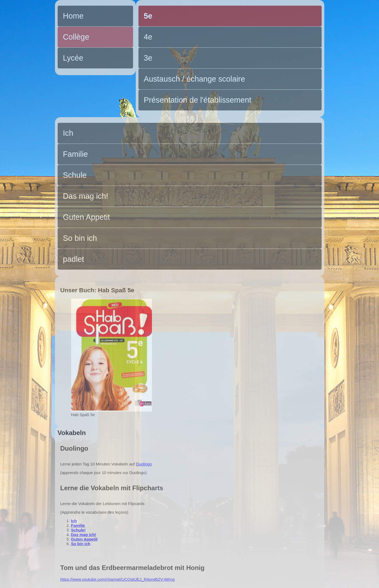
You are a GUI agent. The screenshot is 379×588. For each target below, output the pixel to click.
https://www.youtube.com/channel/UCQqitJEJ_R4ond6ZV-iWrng (118, 579)
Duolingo (144, 464)
